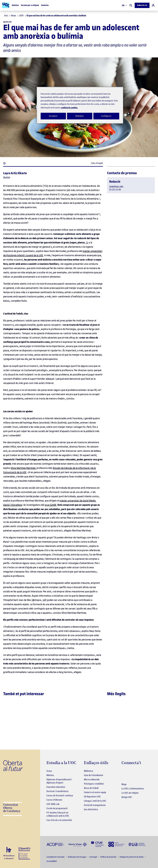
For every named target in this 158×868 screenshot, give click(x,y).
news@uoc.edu (116, 186)
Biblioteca (88, 771)
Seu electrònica (91, 809)
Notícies (15, 5)
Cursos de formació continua (60, 795)
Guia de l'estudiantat (94, 775)
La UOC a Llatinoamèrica (133, 789)
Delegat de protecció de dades (132, 857)
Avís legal (93, 857)
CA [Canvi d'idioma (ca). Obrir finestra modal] (124, 5)
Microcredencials (92, 779)
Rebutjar (80, 116)
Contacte (45, 5)
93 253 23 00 (115, 190)
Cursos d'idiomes (54, 800)
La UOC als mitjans (130, 793)
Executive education (56, 787)
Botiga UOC (127, 797)
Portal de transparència (95, 805)
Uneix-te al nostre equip (95, 792)
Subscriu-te (142, 5)
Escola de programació (57, 808)
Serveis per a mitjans (30, 5)
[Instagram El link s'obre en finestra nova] (124, 771)
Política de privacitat (109, 857)
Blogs (124, 784)
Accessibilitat (52, 861)
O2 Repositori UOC (92, 797)
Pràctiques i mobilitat (94, 784)
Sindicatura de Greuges (77, 857)
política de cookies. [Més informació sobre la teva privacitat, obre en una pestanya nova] (70, 108)
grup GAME (50, 505)
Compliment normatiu (56, 857)
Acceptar (53, 116)
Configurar (106, 116)
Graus (49, 771)
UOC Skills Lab (53, 804)
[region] (80, 105)
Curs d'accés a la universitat (59, 820)
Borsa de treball (91, 788)
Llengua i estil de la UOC (95, 801)
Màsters (50, 775)
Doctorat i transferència (57, 791)
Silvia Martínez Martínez (23, 468)
